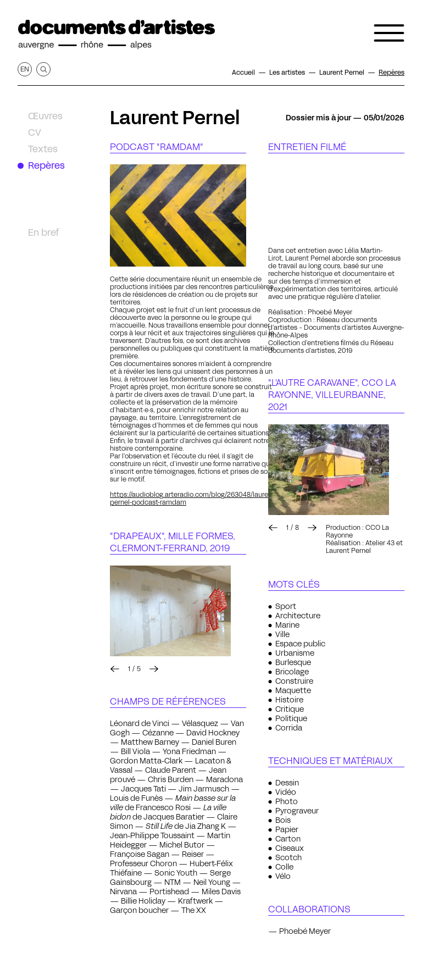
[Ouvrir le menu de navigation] (389, 33)
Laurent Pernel (175, 118)
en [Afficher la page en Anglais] (25, 69)
